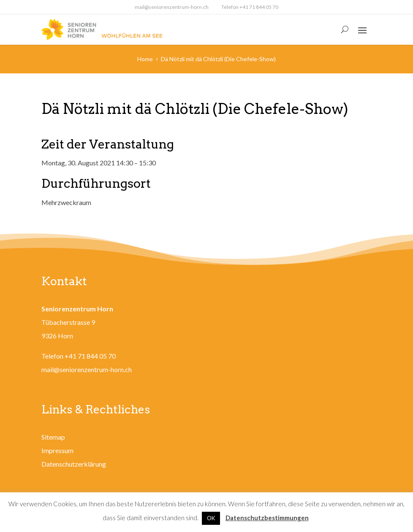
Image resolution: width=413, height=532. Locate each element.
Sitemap (53, 437)
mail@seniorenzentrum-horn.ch (172, 7)
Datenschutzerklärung (74, 464)
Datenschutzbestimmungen (267, 518)
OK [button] (211, 518)
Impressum (57, 450)
